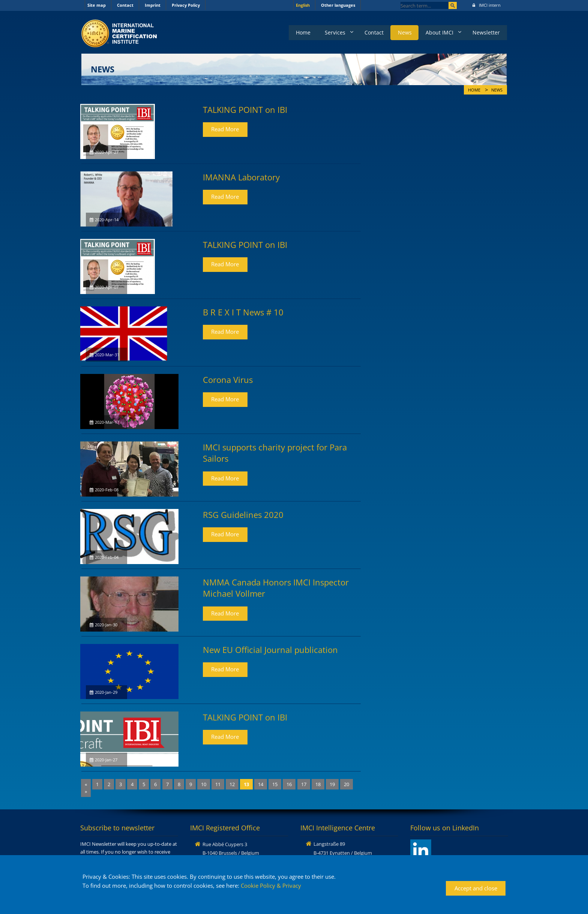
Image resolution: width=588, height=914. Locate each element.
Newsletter (486, 32)
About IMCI (438, 32)
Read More (225, 129)
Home (297, 32)
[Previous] (86, 784)
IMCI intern (487, 5)
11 (218, 784)
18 (318, 784)
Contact (125, 5)
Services (330, 32)
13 (246, 784)
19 (332, 784)
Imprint (153, 5)
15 (275, 784)
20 (346, 784)
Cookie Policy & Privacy (271, 885)
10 (204, 784)
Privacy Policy (186, 5)
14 (261, 784)
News (402, 32)
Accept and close (476, 888)
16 (289, 784)
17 (304, 784)
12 (232, 784)
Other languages (338, 5)
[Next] (86, 792)
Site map (97, 5)
